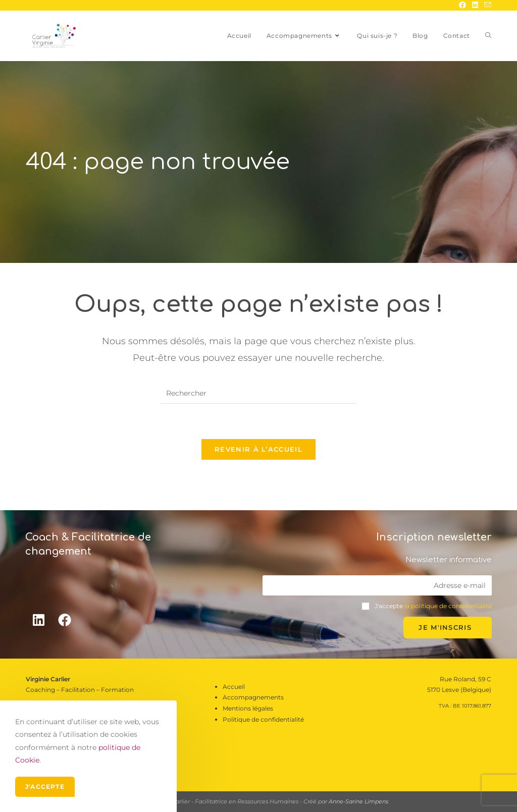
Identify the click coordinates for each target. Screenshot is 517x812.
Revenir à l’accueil (258, 449)
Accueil (234, 687)
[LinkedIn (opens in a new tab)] (475, 5)
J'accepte (45, 787)
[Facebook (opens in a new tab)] (462, 5)
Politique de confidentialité (263, 719)
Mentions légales (248, 708)
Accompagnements (253, 697)
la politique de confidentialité (448, 606)
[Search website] (488, 36)
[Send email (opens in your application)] (486, 5)
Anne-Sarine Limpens (358, 801)
